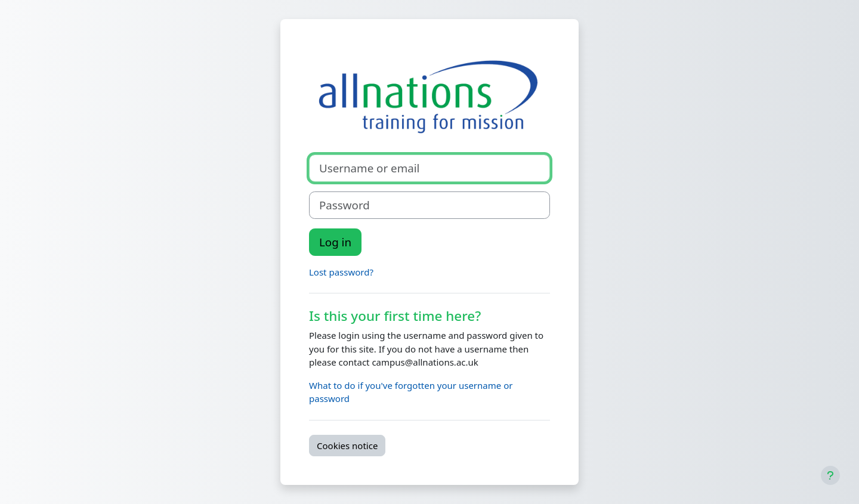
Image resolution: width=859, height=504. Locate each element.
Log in (335, 242)
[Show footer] (830, 475)
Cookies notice (347, 446)
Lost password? (341, 272)
